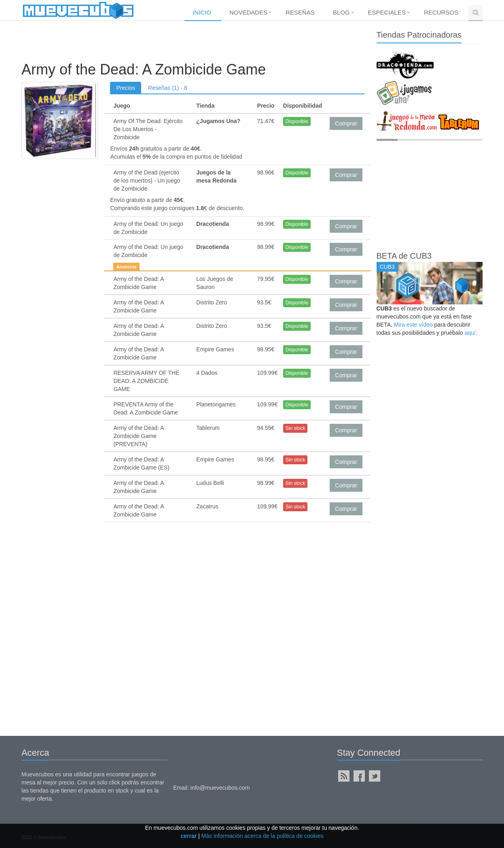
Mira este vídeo (413, 325)
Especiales (387, 12)
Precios (126, 88)
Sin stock (295, 428)
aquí (470, 333)
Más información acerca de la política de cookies (263, 836)
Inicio (202, 12)
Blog (341, 12)
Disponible (297, 121)
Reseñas (300, 12)
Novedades (248, 12)
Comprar (346, 123)
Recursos (441, 12)
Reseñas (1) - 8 (167, 88)
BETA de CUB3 (404, 256)
